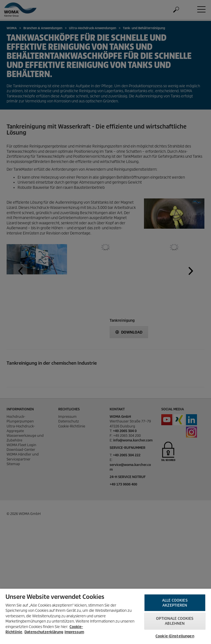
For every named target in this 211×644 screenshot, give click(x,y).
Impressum (74, 632)
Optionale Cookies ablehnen (175, 621)
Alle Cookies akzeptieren (175, 603)
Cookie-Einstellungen (175, 636)
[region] (105, 616)
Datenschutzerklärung (44, 632)
